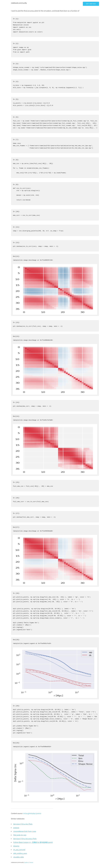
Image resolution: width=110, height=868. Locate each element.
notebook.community (19, 3)
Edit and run (91, 4)
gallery (27, 862)
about (31, 862)
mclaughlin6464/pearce (32, 814)
